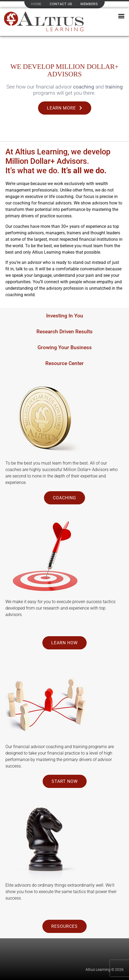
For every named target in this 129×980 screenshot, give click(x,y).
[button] (121, 16)
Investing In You (65, 316)
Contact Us (61, 4)
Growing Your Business (65, 347)
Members (89, 4)
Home (36, 4)
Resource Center (64, 363)
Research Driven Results (64, 332)
